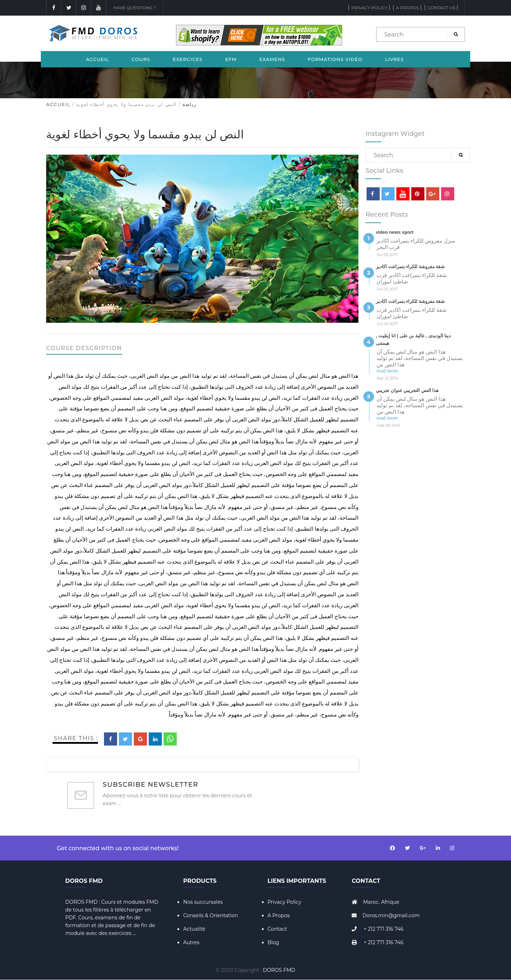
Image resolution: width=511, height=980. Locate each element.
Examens (272, 59)
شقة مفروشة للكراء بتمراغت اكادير (410, 267)
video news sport (395, 232)
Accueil (97, 59)
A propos (408, 8)
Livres (394, 59)
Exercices (188, 59)
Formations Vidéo (335, 59)
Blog (273, 942)
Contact (277, 929)
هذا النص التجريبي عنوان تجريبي (407, 390)
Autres (191, 942)
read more (387, 371)
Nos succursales (203, 902)
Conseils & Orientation (211, 915)
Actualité (194, 929)
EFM (231, 59)
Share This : (76, 738)
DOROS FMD (279, 970)
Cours (141, 59)
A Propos (279, 915)
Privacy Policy (369, 8)
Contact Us (441, 8)
